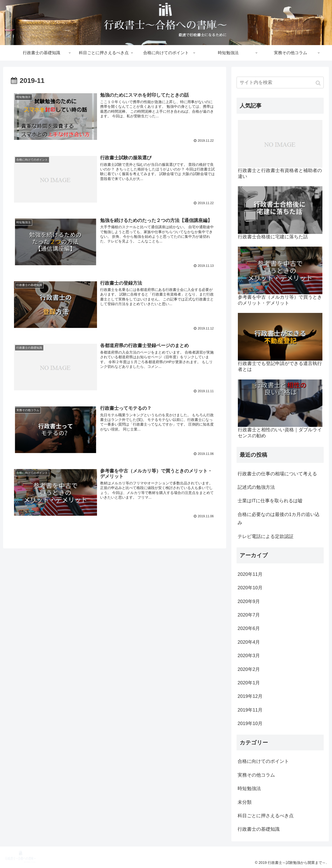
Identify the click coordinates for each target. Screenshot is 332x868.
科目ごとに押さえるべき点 (266, 816)
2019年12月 (250, 696)
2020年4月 (249, 642)
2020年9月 (249, 601)
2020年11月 (250, 574)
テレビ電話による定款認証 (266, 536)
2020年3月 (249, 656)
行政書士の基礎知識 (259, 829)
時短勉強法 (249, 788)
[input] (280, 83)
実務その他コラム (256, 775)
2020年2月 (249, 669)
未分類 (245, 802)
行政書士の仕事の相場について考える (277, 474)
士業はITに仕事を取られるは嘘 (270, 501)
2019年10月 (250, 723)
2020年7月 (249, 615)
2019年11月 (250, 710)
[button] (319, 83)
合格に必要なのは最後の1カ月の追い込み (279, 519)
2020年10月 (250, 588)
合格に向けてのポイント (263, 761)
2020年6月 (249, 628)
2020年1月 (249, 683)
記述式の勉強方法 (256, 487)
